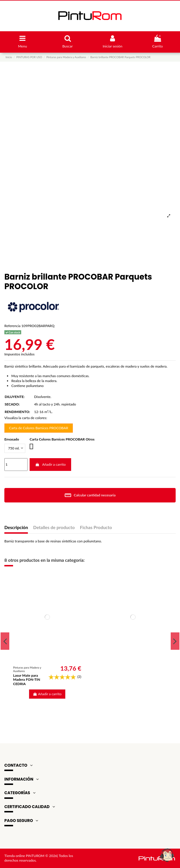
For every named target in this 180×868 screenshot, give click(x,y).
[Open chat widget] (167, 855)
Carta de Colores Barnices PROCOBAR (39, 428)
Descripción (16, 527)
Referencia (12, 326)
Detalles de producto (54, 527)
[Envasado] (15, 448)
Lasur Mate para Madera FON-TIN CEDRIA (27, 680)
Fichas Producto (96, 527)
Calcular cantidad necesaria (90, 495)
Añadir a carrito (50, 464)
